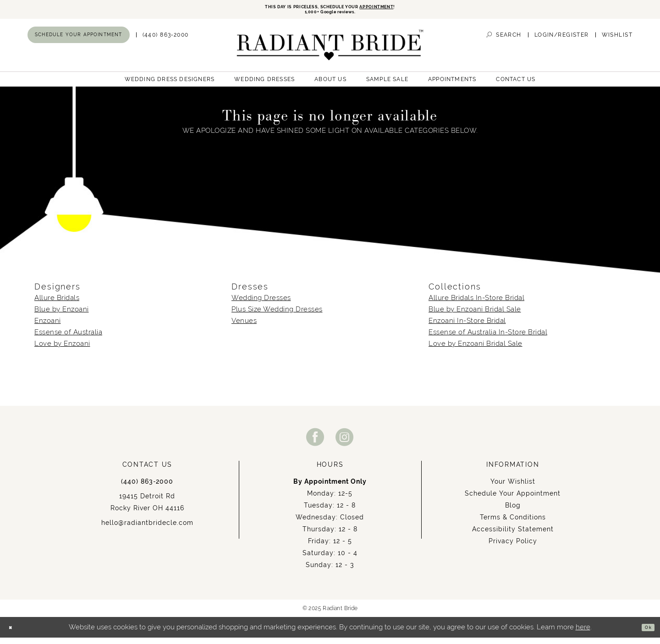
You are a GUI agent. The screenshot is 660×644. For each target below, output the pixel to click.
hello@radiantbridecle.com (147, 529)
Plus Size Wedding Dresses (277, 316)
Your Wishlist (513, 488)
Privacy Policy (513, 547)
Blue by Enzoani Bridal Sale (475, 316)
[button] (562, 41)
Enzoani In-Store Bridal (467, 327)
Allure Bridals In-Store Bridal (476, 304)
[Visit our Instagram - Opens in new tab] (345, 443)
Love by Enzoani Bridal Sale (476, 350)
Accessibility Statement (513, 535)
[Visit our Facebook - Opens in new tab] (315, 443)
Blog (513, 512)
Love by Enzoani (62, 350)
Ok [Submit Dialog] (645, 634)
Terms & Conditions (513, 524)
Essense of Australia (68, 338)
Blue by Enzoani (62, 316)
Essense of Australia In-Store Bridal (488, 338)
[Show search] (504, 41)
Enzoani (48, 327)
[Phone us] (166, 41)
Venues (244, 327)
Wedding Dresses (261, 304)
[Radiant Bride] (330, 51)
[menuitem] (79, 41)
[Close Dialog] (14, 634)
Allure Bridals (57, 304)
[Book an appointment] (79, 41)
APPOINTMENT (406, 8)
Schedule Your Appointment (513, 500)
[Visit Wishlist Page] (617, 41)
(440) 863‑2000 (147, 488)
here (583, 633)
